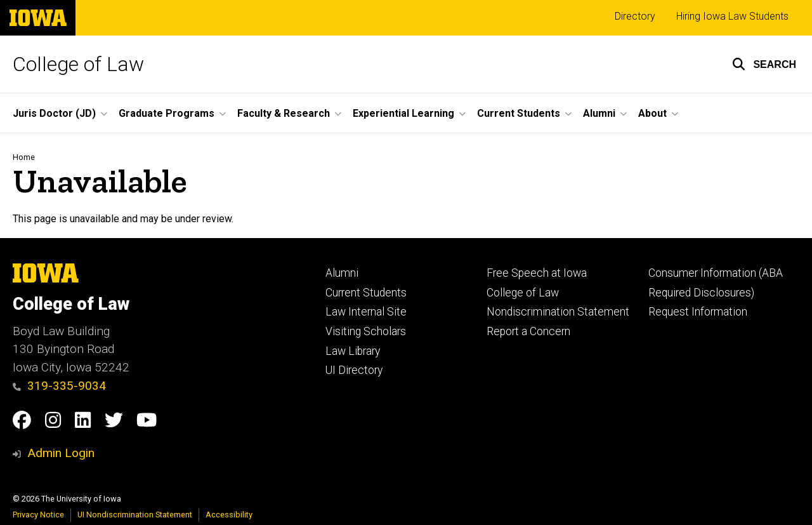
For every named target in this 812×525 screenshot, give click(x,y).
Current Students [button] (519, 113)
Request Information (698, 312)
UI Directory (354, 370)
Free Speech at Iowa (537, 273)
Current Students (366, 293)
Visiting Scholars (366, 331)
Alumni (342, 273)
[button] (764, 64)
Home (24, 157)
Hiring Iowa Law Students (732, 16)
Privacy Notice (38, 515)
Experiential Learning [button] (403, 113)
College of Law (78, 64)
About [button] (652, 113)
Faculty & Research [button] (284, 113)
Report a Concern (528, 331)
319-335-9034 (59, 386)
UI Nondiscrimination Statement (135, 515)
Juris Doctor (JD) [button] (54, 113)
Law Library (353, 351)
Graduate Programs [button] (167, 113)
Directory (635, 16)
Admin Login (61, 453)
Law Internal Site (366, 312)
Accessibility (229, 515)
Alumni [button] (599, 113)
